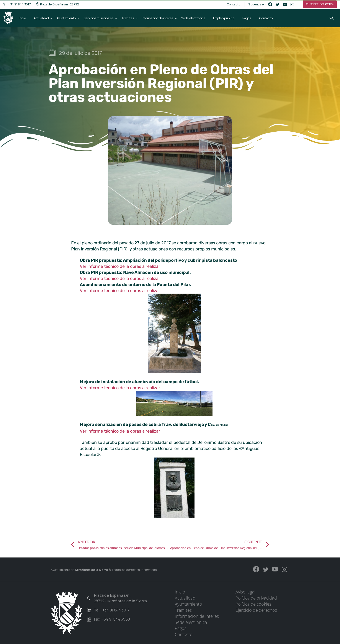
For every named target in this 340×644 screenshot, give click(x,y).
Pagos (181, 628)
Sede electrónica (191, 622)
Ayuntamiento (188, 604)
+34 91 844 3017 (17, 4)
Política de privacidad (256, 598)
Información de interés (197, 616)
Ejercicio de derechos (256, 610)
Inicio (180, 592)
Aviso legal (245, 592)
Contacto (234, 4)
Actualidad (185, 598)
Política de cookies (253, 604)
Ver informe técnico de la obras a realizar (120, 266)
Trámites (183, 610)
